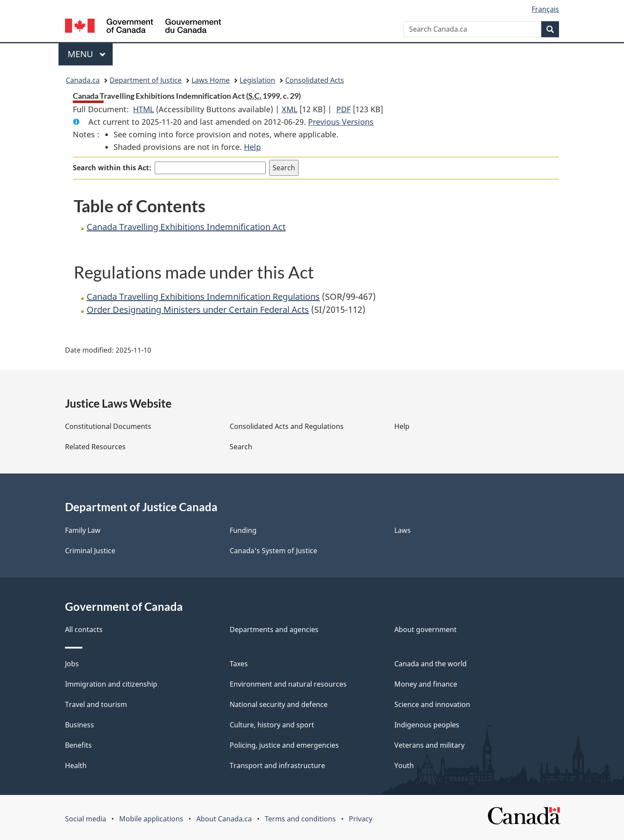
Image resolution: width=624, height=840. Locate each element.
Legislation (257, 80)
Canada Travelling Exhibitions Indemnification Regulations (203, 297)
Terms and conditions (300, 819)
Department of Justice (146, 80)
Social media (86, 819)
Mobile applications (151, 819)
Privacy (361, 819)
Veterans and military (429, 745)
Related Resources (95, 447)
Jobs (72, 664)
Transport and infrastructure (277, 765)
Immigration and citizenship (111, 684)
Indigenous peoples (427, 725)
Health (76, 765)
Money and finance (426, 684)
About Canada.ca (224, 819)
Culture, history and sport (272, 725)
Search (241, 447)
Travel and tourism (96, 704)
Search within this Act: (112, 168)
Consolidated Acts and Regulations (287, 426)
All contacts (84, 629)
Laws (403, 530)
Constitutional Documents (108, 426)
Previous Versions (341, 122)
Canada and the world (431, 664)
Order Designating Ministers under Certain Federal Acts (198, 310)
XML (289, 109)
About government (426, 629)
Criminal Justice (90, 551)
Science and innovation (432, 704)
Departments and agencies (274, 629)
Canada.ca (83, 80)
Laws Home (211, 80)
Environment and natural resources (288, 684)
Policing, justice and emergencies (284, 745)
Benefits (78, 745)
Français (545, 9)
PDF (343, 109)
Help (252, 147)
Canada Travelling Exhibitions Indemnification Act (186, 227)
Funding (243, 530)
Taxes (239, 664)
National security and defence (279, 704)
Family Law (83, 530)
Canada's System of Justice (273, 551)
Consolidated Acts (315, 80)
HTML (143, 109)
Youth (404, 765)
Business (80, 725)
